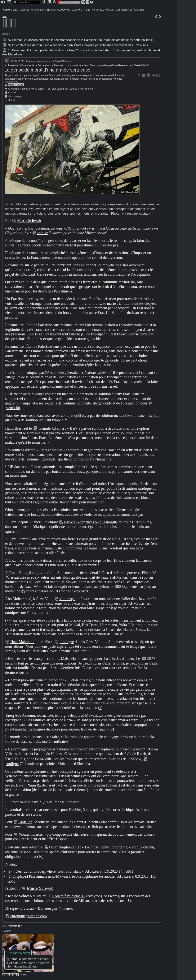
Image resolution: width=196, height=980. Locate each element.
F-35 (48, 89)
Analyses (24, 10)
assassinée (18, 577)
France (12, 93)
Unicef (11, 100)
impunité (120, 75)
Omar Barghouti (61, 847)
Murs (6, 34)
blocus (84, 79)
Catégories (64, 10)
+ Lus (87, 10)
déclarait (49, 785)
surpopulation (41, 79)
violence (118, 79)
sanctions (55, 79)
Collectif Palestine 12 (69, 896)
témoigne (67, 642)
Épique (51, 10)
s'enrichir (13, 408)
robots (31, 591)
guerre (74, 75)
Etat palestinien (60, 89)
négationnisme (40, 75)
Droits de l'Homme (59, 75)
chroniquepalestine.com (38, 61)
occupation (25, 75)
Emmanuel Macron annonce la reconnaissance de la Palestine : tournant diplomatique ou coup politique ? (81, 40)
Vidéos (109, 10)
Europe (73, 89)
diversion (74, 79)
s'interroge (68, 599)
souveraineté (107, 75)
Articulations (38, 10)
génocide (13, 75)
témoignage (14, 96)
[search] (26, 2)
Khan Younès (86, 89)
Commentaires (124, 10)
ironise (42, 233)
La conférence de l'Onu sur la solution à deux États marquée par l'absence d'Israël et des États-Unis (78, 45)
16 (40, 856)
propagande (106, 79)
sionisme (94, 79)
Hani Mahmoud (22, 642)
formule (45, 428)
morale (29, 79)
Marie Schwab (16, 85)
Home (6, 10)
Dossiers (77, 10)
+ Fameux (98, 10)
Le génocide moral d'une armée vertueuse (47, 70)
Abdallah (25, 822)
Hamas (24, 89)
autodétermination (14, 79)
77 (8, 620)
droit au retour (37, 89)
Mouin (24, 834)
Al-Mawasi (14, 89)
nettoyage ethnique (89, 75)
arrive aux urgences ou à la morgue (91, 522)
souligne (12, 764)
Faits (14, 10)
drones (65, 79)
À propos (139, 10)
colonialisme (11, 82)
